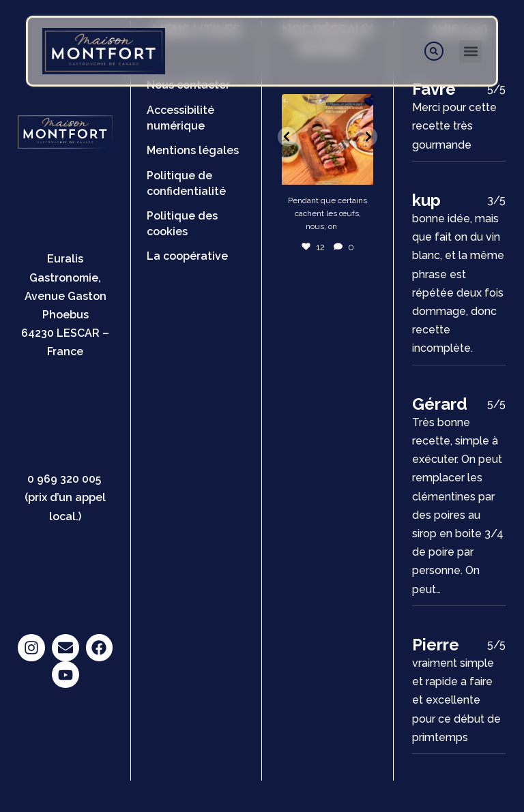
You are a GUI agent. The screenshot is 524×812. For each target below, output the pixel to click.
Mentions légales (193, 150)
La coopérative (187, 256)
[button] (470, 51)
